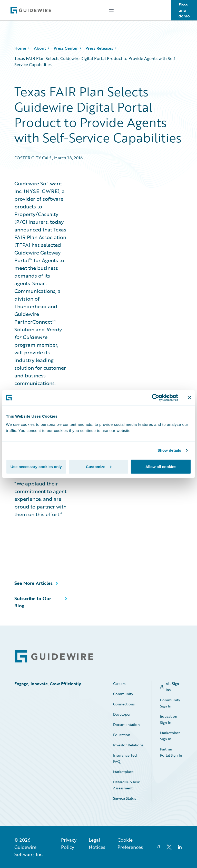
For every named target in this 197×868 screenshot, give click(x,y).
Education (122, 735)
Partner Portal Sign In (171, 752)
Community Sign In (170, 703)
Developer (122, 714)
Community (123, 694)
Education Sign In (169, 719)
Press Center (66, 48)
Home (20, 48)
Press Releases (99, 48)
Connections (124, 704)
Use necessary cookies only (36, 466)
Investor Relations (128, 745)
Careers (119, 684)
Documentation (126, 724)
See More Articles (33, 583)
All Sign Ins (172, 687)
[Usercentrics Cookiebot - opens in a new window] (156, 398)
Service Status (125, 798)
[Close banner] (189, 398)
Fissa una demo (184, 10)
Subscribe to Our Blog (33, 602)
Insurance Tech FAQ (126, 758)
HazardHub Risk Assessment (126, 785)
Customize (99, 466)
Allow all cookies (161, 466)
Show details (169, 450)
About (40, 48)
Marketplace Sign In (170, 736)
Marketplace (123, 772)
